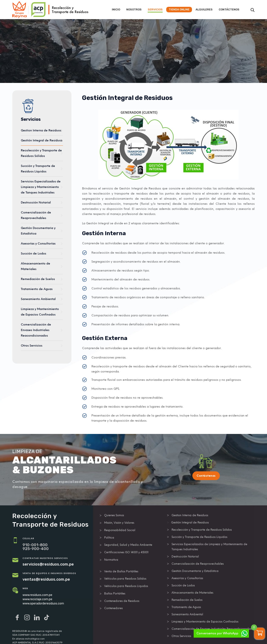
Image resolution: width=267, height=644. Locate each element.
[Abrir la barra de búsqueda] (253, 10)
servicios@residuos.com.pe (48, 564)
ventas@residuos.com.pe (46, 579)
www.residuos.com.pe (37, 595)
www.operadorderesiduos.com (43, 603)
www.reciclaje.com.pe (37, 599)
